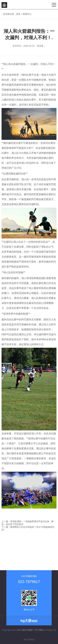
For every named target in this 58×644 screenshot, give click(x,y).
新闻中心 (27, 14)
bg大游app (29, 639)
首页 (18, 14)
